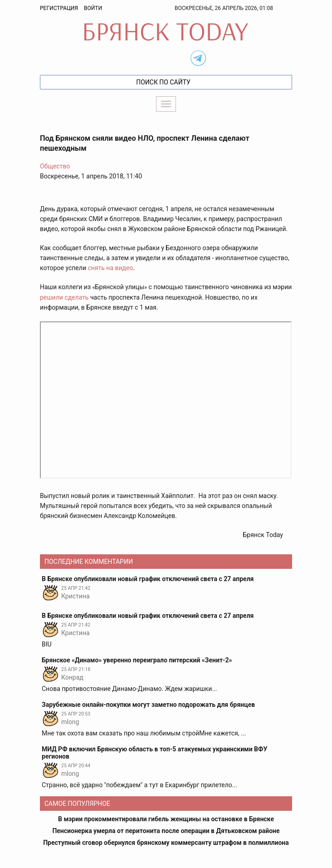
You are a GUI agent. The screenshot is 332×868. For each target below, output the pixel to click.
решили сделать (64, 297)
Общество (55, 166)
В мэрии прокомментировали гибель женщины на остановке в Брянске (166, 819)
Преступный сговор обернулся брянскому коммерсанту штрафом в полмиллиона (166, 843)
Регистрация (59, 8)
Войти (93, 8)
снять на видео (110, 268)
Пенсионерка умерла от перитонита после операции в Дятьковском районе (166, 831)
